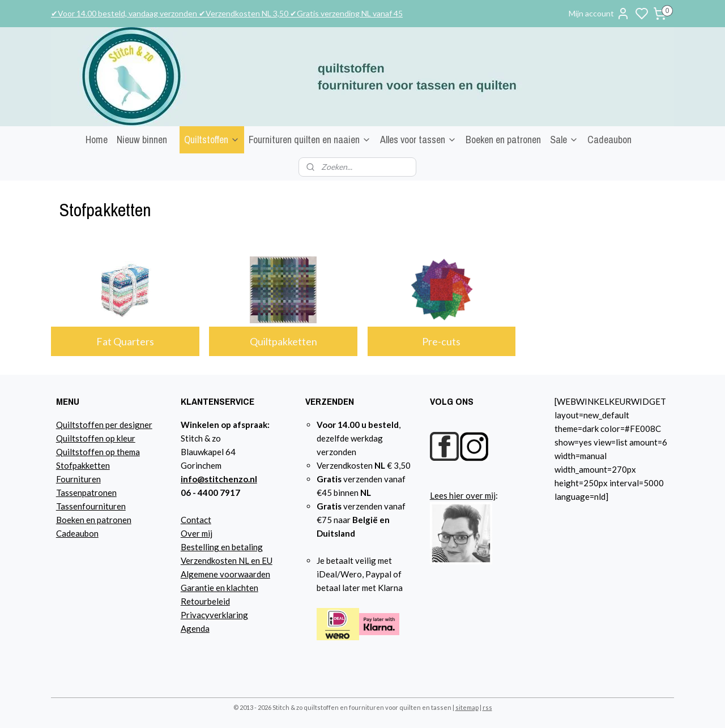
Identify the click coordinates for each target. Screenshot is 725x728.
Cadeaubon (609, 140)
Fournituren (78, 479)
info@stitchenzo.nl (219, 479)
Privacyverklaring (214, 615)
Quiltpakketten (283, 341)
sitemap (467, 707)
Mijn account (599, 14)
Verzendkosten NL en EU (227, 560)
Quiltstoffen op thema (98, 452)
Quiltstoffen (212, 140)
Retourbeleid (205, 601)
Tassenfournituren (91, 506)
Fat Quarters (125, 341)
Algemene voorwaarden (225, 574)
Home (97, 140)
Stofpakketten (83, 465)
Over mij (197, 533)
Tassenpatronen (86, 493)
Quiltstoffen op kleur (96, 438)
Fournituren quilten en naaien (310, 140)
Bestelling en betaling (222, 547)
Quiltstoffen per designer (104, 425)
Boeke (68, 520)
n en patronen (106, 520)
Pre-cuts (442, 341)
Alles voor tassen (418, 140)
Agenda (195, 628)
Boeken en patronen (503, 140)
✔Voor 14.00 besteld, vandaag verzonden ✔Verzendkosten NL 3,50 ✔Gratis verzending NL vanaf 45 (227, 13)
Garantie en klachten (219, 588)
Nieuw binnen (142, 140)
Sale (564, 140)
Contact (196, 520)
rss (487, 707)
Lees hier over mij (463, 495)
